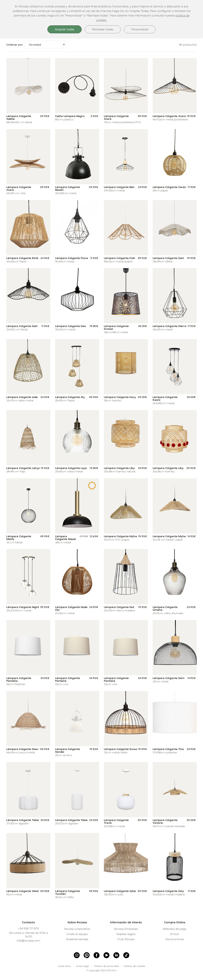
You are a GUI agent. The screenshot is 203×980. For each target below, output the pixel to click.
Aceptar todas (65, 29)
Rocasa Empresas (126, 929)
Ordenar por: (15, 45)
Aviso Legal (82, 966)
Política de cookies (134, 966)
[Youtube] (106, 955)
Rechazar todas (103, 29)
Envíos (175, 934)
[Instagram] (77, 955)
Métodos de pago (175, 929)
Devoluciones (175, 939)
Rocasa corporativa (77, 929)
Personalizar (140, 29)
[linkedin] (116, 955)
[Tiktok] (126, 955)
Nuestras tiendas (77, 939)
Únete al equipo (77, 934)
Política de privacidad (106, 966)
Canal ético (65, 966)
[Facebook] (97, 955)
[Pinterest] (87, 955)
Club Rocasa (126, 939)
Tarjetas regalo (126, 934)
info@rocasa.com (28, 940)
